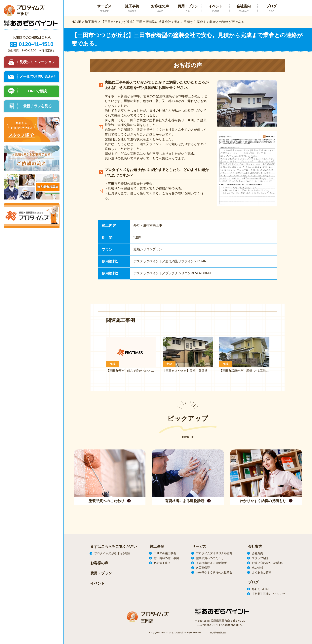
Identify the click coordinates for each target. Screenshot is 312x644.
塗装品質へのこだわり (210, 558)
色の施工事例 (162, 563)
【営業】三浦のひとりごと (269, 594)
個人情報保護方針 (218, 633)
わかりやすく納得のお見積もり (215, 572)
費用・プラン (188, 8)
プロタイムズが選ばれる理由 (112, 553)
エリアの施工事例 (165, 553)
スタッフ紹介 (260, 558)
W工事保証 (203, 568)
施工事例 (91, 22)
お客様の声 (160, 8)
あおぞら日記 (260, 589)
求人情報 (257, 568)
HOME (76, 22)
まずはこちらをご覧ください (114, 547)
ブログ (271, 8)
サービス (199, 547)
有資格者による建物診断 (211, 563)
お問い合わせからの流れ (267, 563)
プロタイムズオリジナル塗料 (214, 553)
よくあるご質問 (262, 572)
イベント (216, 8)
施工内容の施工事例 (166, 558)
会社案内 (244, 8)
